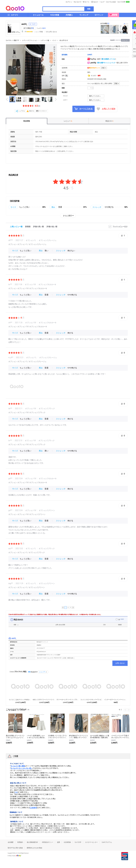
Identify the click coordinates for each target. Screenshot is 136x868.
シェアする (21, 111)
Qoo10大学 (121, 2)
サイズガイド (43, 111)
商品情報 (27, 121)
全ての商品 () (29, 28)
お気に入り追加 (106, 109)
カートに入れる (83, 109)
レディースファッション (30, 40)
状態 (15, 625)
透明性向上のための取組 (34, 848)
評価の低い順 (52, 227)
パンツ (54, 40)
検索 (89, 9)
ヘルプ (102, 2)
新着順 (28, 227)
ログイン (69, 2)
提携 (58, 842)
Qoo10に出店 (111, 2)
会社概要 (11, 842)
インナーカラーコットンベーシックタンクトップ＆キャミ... (116, 700)
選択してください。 (96, 96)
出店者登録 (67, 842)
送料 (65, 76)
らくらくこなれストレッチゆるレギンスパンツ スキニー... (20, 700)
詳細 (103, 68)
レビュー (68, 121)
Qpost (96, 2)
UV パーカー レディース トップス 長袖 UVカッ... (68, 700)
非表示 (122, 619)
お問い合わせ (120, 663)
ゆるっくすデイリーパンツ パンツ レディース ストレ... (44, 700)
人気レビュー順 (16, 227)
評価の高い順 (38, 227)
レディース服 (45, 40)
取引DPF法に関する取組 (15, 848)
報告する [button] (32, 111)
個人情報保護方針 (32, 842)
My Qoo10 (77, 2)
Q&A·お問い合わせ (51, 32)
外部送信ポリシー (47, 842)
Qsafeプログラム (107, 842)
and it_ (24, 24)
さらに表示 (67, 216)
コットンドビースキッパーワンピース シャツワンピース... (92, 700)
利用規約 (20, 842)
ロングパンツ (64, 40)
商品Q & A (109, 121)
